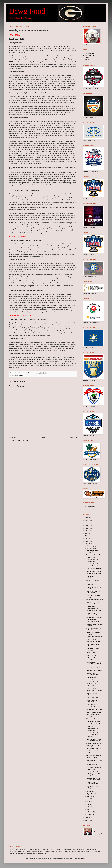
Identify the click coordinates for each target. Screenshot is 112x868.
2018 (87, 528)
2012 (87, 541)
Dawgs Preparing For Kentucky (93, 701)
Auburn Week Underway (94, 748)
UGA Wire (88, 60)
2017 (87, 531)
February (90, 812)
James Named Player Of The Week (94, 629)
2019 (87, 526)
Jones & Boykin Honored (94, 743)
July (88, 799)
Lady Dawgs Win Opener (94, 712)
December (90, 546)
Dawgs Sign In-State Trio (94, 724)
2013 (87, 539)
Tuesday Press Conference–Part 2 (93, 558)
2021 (87, 521)
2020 (87, 523)
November (90, 549)
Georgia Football (18, 376)
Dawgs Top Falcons (92, 698)
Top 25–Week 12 (91, 704)
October (89, 791)
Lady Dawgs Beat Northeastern (92, 577)
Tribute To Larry (91, 639)
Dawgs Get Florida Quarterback (92, 694)
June (88, 802)
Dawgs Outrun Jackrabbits (94, 668)
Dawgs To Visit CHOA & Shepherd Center (94, 603)
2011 (87, 544)
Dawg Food (27, 11)
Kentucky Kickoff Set (93, 746)
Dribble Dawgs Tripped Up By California (94, 618)
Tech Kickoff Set (91, 688)
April (88, 807)
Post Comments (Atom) (24, 440)
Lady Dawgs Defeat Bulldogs (92, 552)
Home (43, 437)
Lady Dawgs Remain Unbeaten (93, 649)
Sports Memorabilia (91, 506)
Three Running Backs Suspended (93, 787)
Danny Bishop (19, 373)
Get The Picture (89, 55)
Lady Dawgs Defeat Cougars (92, 659)
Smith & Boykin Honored (94, 571)
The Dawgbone (89, 53)
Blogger (83, 858)
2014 (87, 536)
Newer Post (12, 437)
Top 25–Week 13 (91, 653)
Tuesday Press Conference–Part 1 (93, 562)
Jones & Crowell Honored (94, 691)
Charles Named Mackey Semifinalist (94, 685)
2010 (87, 818)
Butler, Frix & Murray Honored (93, 715)
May (88, 804)
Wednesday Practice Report (95, 555)
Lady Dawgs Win (91, 677)
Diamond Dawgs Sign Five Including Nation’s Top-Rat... (94, 664)
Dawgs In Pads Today (93, 622)
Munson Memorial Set (93, 566)
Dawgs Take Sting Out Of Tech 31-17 (94, 592)
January (89, 815)
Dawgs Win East (91, 655)
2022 (87, 518)
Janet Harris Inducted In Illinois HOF (94, 752)
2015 (87, 533)
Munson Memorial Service (94, 637)
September (90, 794)
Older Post (73, 437)
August (89, 796)
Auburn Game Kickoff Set (94, 755)
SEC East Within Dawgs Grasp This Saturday (94, 740)
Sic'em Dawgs (89, 58)
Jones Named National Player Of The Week (93, 779)
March (89, 809)
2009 (87, 820)
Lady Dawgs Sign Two (93, 721)
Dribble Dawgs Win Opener (95, 709)
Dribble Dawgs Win (92, 765)
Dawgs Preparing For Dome (95, 569)
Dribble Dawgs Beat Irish (94, 611)
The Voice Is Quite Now (93, 642)
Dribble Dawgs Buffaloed (94, 574)
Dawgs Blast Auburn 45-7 (94, 707)
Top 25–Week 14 (91, 585)
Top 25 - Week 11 (92, 758)
